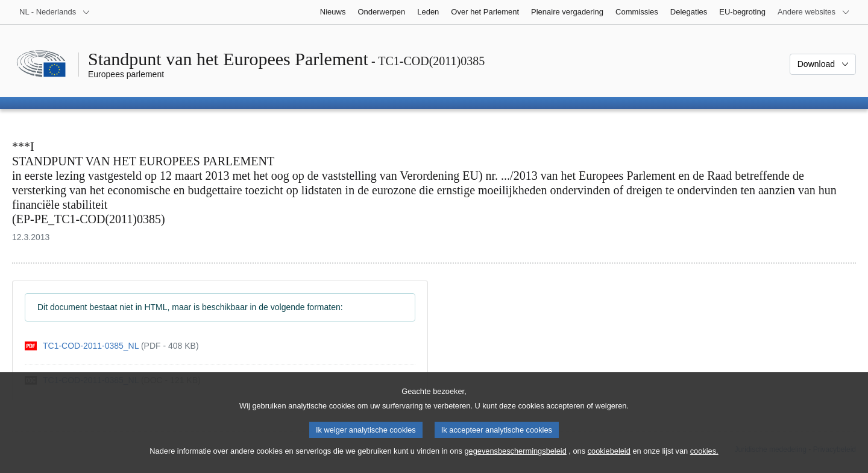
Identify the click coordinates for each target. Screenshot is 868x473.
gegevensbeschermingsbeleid (515, 459)
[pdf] (112, 346)
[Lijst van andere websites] (814, 12)
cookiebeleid (609, 459)
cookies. (704, 459)
